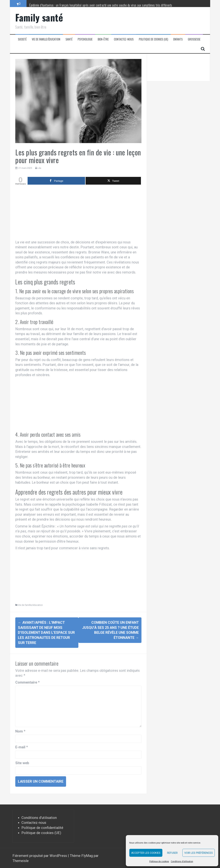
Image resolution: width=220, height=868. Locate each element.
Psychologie (85, 39)
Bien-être (103, 39)
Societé (22, 39)
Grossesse (194, 39)
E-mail (22, 747)
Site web (22, 762)
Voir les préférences (199, 853)
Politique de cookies (159, 861)
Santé (69, 39)
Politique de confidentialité (42, 827)
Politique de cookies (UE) (153, 39)
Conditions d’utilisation (182, 861)
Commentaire (27, 682)
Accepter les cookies (146, 853)
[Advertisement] (78, 213)
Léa (39, 168)
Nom (20, 731)
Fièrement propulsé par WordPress (40, 855)
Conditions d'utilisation (39, 817)
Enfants (178, 39)
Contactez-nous (124, 39)
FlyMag (87, 855)
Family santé (39, 17)
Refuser (172, 853)
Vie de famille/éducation (46, 39)
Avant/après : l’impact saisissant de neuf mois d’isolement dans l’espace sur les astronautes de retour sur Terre (46, 633)
